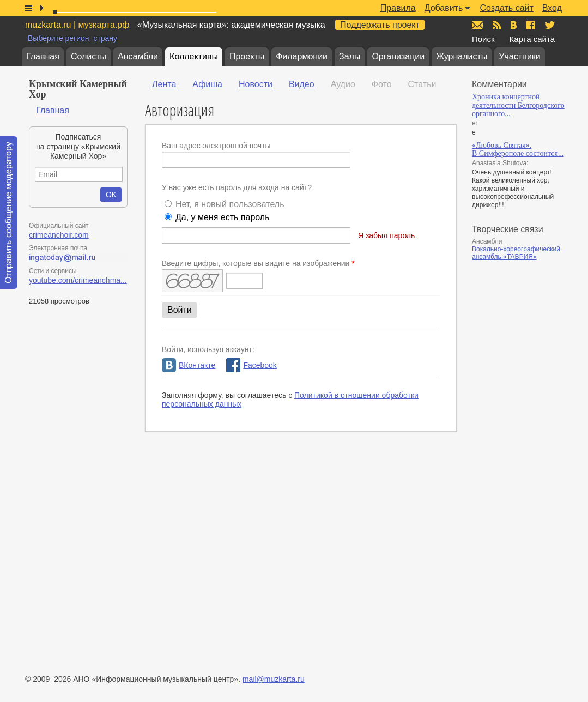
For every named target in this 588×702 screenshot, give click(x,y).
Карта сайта (532, 39)
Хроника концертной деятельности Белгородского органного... (518, 105)
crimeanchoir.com (59, 235)
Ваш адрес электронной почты (216, 146)
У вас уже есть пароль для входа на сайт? (237, 187)
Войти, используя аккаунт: (208, 349)
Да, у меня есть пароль (223, 217)
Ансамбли (138, 56)
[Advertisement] (522, 437)
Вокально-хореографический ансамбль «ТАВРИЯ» (516, 253)
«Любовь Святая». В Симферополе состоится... (518, 150)
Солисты (89, 56)
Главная (43, 56)
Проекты (247, 56)
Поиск (483, 39)
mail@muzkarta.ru (274, 679)
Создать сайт (506, 8)
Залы (350, 56)
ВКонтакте (189, 365)
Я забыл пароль (386, 235)
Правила (398, 8)
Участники (519, 56)
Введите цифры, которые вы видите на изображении (258, 263)
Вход (552, 8)
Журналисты (462, 56)
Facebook (251, 365)
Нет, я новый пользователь (230, 204)
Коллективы (194, 56)
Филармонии (302, 56)
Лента (164, 84)
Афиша (207, 84)
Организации (398, 56)
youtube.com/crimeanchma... (78, 280)
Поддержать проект (380, 25)
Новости (256, 84)
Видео (302, 84)
